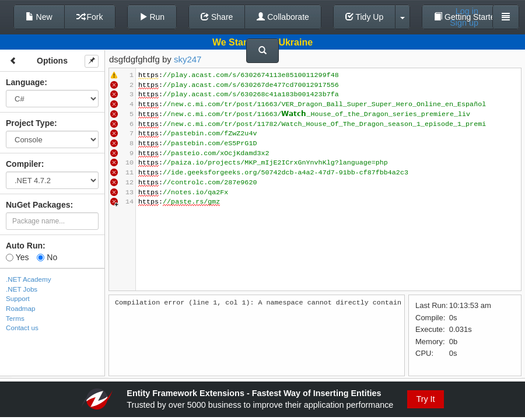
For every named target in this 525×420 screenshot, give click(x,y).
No (47, 257)
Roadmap (21, 308)
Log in (467, 11)
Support (18, 298)
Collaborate (283, 17)
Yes (17, 257)
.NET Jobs (22, 289)
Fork (90, 17)
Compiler (24, 164)
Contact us (22, 328)
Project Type (30, 123)
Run (152, 17)
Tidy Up (364, 17)
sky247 (188, 59)
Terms (15, 318)
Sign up (464, 23)
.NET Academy (29, 279)
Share (217, 17)
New (39, 17)
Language (25, 82)
